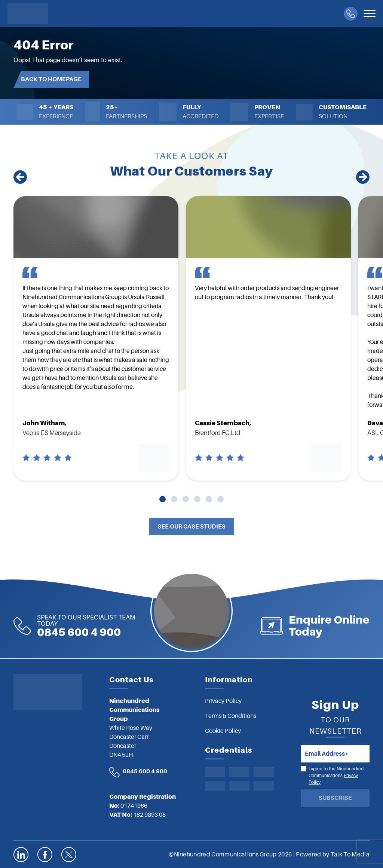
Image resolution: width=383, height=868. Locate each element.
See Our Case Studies (191, 527)
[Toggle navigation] (370, 13)
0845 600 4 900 (60, 626)
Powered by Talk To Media (333, 855)
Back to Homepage (51, 79)
